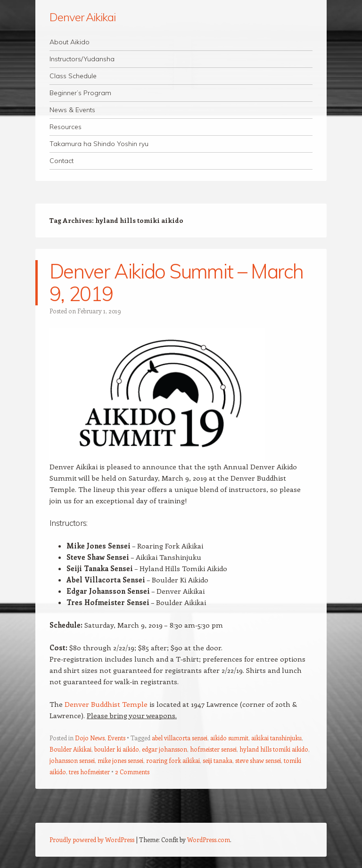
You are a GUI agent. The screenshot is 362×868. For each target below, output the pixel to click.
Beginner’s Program (80, 93)
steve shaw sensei (258, 760)
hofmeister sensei (213, 749)
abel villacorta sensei (180, 738)
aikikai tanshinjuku (276, 738)
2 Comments (132, 772)
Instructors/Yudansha (82, 59)
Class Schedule (73, 76)
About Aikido (70, 42)
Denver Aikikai (82, 17)
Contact (62, 161)
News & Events (72, 110)
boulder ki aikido (117, 749)
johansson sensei (72, 760)
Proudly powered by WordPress (92, 839)
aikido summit (229, 738)
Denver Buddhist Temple (106, 704)
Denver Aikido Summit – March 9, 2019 (176, 283)
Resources (66, 127)
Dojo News (90, 738)
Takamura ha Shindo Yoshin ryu (99, 144)
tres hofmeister (89, 772)
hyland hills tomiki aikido (274, 749)
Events (116, 738)
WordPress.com (209, 839)
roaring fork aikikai (173, 760)
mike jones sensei (120, 760)
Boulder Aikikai (70, 749)
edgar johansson (165, 749)
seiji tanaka (218, 760)
